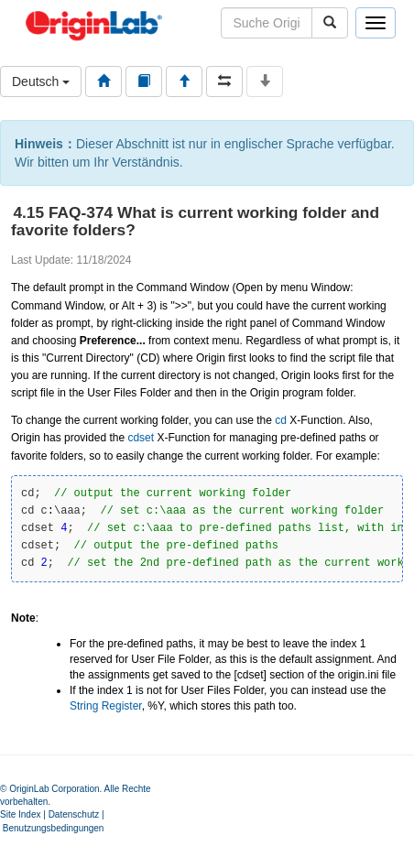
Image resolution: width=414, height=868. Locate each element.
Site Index (20, 814)
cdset (141, 438)
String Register (106, 706)
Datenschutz (74, 814)
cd (281, 420)
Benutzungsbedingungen (54, 828)
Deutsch (41, 81)
